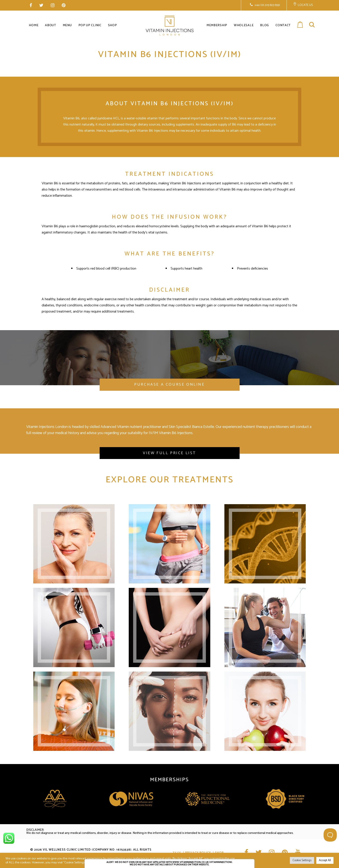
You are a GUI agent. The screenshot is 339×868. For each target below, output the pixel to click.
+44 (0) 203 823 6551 (267, 5)
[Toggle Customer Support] (330, 835)
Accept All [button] (325, 860)
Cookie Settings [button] (302, 860)
